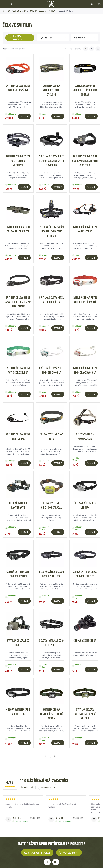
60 (98, 49)
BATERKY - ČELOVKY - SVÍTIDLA (42, 11)
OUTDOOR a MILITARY (17, 11)
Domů (3, 11)
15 (86, 49)
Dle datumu (80, 38)
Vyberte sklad (46, 38)
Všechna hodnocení (48, 787)
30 (92, 49)
